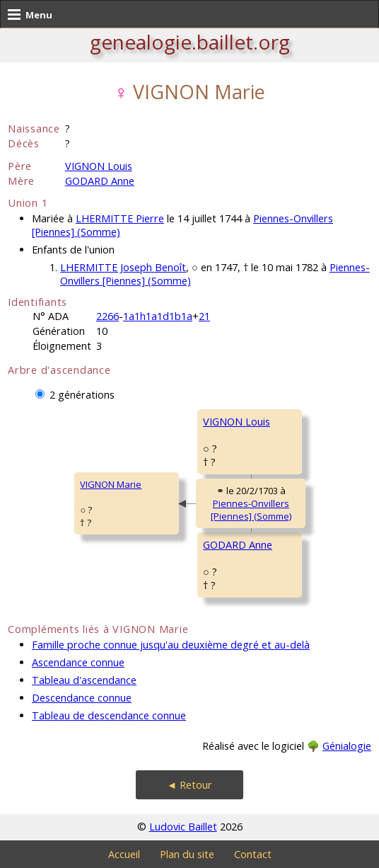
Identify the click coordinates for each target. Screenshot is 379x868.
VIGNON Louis (99, 166)
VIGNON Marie (111, 484)
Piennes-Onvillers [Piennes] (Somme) (251, 510)
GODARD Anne (100, 181)
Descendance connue (82, 698)
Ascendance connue (78, 662)
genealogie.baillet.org (190, 42)
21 (204, 316)
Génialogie (347, 746)
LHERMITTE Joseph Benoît (123, 267)
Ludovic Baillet (183, 827)
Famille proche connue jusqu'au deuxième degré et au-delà (171, 645)
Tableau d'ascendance (84, 680)
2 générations (82, 395)
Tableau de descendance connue (109, 715)
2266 (107, 316)
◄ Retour (189, 785)
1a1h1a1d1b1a (158, 316)
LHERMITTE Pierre (120, 218)
